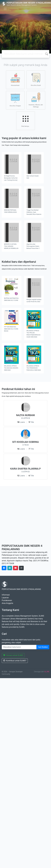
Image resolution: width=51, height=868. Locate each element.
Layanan (5, 598)
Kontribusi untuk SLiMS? (15, 661)
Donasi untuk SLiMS (13, 655)
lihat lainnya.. (26, 121)
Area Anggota (7, 603)
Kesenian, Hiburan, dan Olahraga (36, 100)
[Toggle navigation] (5, 9)
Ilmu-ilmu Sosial (36, 80)
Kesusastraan (15, 80)
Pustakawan (7, 600)
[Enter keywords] (19, 647)
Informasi (6, 595)
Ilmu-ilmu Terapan (15, 100)
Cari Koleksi (43, 647)
